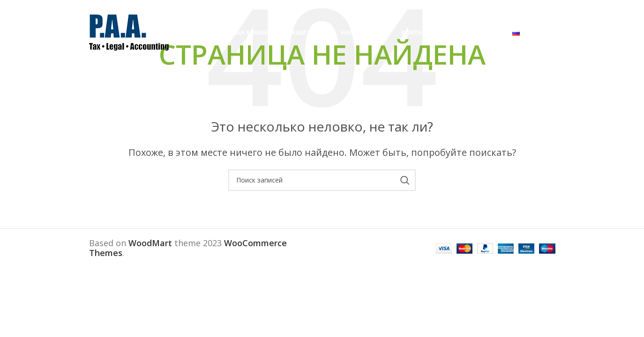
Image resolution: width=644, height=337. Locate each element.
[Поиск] (322, 180)
